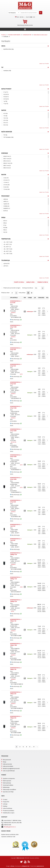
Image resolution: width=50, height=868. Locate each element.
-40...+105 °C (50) (8, 249)
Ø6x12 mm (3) (7, 168)
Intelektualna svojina (9, 813)
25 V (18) (6, 120)
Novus (13, 866)
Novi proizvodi (7, 760)
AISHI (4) (6, 199)
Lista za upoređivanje (9, 771)
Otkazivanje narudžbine (9, 790)
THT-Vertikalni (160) (8, 137)
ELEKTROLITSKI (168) (8, 49)
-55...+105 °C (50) (8, 254)
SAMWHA (13, 313)
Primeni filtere (43, 282)
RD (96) (5, 228)
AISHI (21, 587)
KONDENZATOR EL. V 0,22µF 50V (16, 349)
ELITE (21, 374)
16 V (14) (6, 118)
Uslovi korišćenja (7, 808)
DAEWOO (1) (7, 208)
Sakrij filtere (31, 282)
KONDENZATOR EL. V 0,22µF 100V (16, 326)
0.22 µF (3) (6, 94)
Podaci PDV (6, 802)
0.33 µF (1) (6, 97)
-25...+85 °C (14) (7, 244)
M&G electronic (21, 858)
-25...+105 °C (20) (8, 242)
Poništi (47, 64)
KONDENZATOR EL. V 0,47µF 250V (16, 430)
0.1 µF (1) (6, 92)
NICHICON (14, 442)
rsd (31, 17)
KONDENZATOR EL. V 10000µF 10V (16, 554)
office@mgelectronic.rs (10, 827)
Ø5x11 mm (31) (7, 159)
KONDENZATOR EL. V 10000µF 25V (16, 601)
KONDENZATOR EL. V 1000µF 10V (16, 620)
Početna (4, 35)
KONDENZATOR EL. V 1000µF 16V (16, 669)
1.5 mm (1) (6, 182)
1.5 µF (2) (6, 104)
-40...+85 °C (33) (7, 251)
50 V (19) (6, 125)
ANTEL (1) (6, 202)
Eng (22, 17)
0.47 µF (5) (6, 99)
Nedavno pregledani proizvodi (11, 768)
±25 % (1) (6, 266)
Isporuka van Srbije (8, 792)
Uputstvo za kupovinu (9, 778)
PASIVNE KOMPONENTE (14, 35)
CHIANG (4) (6, 206)
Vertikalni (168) (7, 71)
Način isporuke (7, 781)
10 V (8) (5, 116)
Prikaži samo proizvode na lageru (12, 288)
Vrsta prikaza (22, 293)
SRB (17, 17)
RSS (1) (5, 230)
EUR (34, 17)
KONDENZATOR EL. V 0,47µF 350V (16, 456)
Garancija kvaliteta (8, 785)
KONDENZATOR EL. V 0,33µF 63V (16, 383)
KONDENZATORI (27, 35)
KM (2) (5, 223)
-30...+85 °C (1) (7, 247)
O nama (5, 799)
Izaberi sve (42, 64)
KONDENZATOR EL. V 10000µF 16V (16, 578)
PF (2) (5, 225)
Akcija (5, 762)
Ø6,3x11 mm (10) (8, 163)
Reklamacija (6, 787)
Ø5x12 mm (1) (7, 161)
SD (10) (5, 232)
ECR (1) (5, 221)
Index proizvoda (7, 764)
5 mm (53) (6, 187)
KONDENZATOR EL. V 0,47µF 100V (16, 407)
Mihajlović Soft (26, 866)
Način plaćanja (7, 783)
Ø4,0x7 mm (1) (7, 156)
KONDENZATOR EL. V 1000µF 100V (16, 644)
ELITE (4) (5, 211)
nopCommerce (40, 866)
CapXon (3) (6, 204)
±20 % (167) (6, 264)
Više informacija (15, 320)
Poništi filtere (19, 282)
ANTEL (12, 611)
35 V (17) (6, 123)
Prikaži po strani (5, 293)
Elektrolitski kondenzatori (40, 35)
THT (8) (5, 135)
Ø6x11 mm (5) (7, 166)
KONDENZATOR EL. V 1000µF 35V (16, 717)
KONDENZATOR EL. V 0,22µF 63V (16, 365)
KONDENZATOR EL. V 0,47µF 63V (16, 501)
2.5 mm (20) (6, 185)
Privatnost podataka (8, 811)
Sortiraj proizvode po (28, 288)
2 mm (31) (6, 178)
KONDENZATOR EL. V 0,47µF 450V (16, 478)
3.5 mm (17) (6, 180)
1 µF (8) (5, 101)
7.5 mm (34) (6, 189)
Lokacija (5, 804)
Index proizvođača (8, 766)
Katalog (5, 806)
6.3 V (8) (5, 113)
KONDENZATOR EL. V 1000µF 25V (16, 693)
